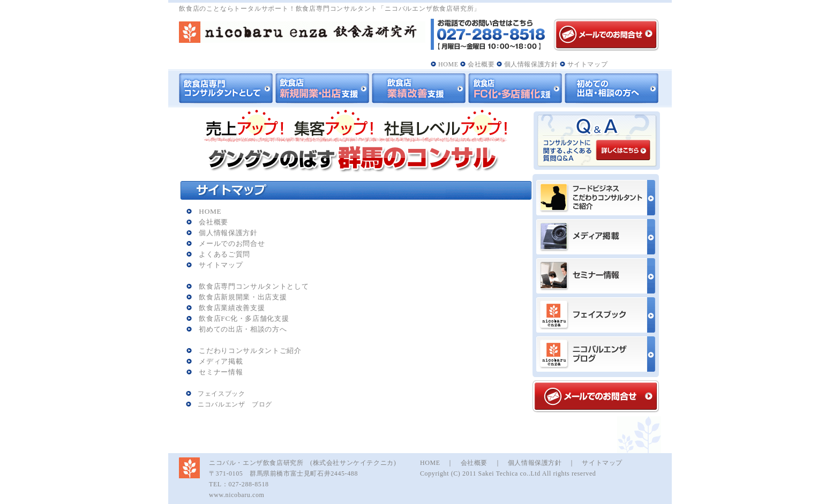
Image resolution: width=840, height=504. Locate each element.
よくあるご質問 (218, 254)
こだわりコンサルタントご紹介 (244, 351)
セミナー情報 (215, 372)
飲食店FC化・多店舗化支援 (238, 318)
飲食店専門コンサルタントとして (248, 286)
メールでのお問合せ (226, 243)
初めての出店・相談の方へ (237, 329)
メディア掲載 (215, 361)
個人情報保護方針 (527, 64)
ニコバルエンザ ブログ (229, 404)
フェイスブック (216, 394)
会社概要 (477, 64)
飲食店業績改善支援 (226, 308)
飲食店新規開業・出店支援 (237, 297)
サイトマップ (584, 64)
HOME (444, 64)
